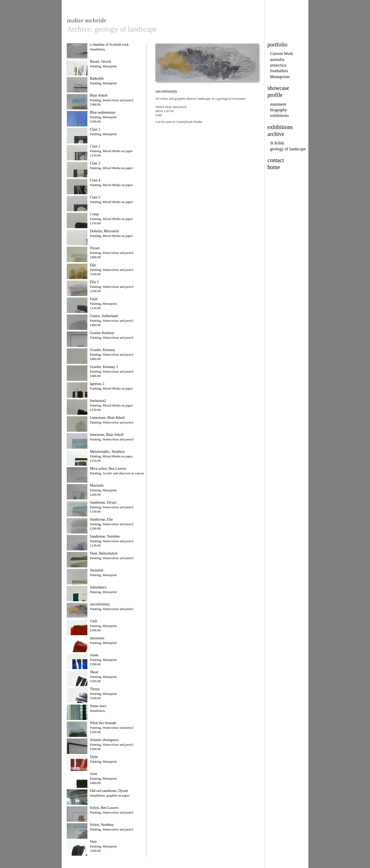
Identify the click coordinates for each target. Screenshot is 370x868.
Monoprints (280, 77)
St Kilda (277, 143)
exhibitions (279, 116)
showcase (278, 88)
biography (279, 110)
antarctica (278, 65)
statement (278, 104)
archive (276, 134)
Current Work (282, 54)
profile (275, 95)
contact (276, 160)
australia (277, 59)
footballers (279, 71)
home (274, 167)
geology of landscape (288, 149)
